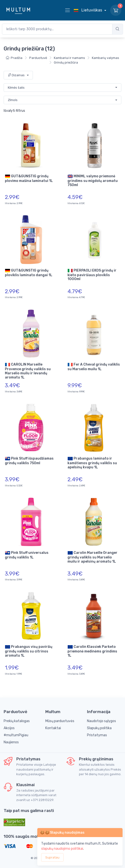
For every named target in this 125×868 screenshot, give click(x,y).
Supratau (52, 857)
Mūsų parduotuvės (60, 721)
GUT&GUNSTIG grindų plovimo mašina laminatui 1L (29, 178)
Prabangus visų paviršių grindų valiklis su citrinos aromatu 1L (29, 651)
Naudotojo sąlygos (101, 721)
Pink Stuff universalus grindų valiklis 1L (27, 555)
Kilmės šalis (16, 88)
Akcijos (9, 728)
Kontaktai (53, 728)
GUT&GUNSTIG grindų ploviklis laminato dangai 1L (29, 273)
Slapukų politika (99, 728)
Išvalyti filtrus (14, 111)
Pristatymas (97, 735)
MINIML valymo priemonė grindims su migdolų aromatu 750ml (93, 180)
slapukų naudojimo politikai (62, 849)
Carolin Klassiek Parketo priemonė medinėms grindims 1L (92, 651)
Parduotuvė (38, 58)
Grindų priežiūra (66, 62)
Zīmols (13, 100)
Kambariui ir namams (69, 58)
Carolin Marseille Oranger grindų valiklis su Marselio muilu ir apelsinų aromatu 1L (92, 557)
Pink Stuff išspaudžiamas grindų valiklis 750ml (29, 461)
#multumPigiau (16, 735)
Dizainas (17, 75)
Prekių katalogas (17, 721)
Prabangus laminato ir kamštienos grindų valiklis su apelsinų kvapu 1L (92, 463)
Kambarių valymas (106, 58)
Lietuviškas (88, 10)
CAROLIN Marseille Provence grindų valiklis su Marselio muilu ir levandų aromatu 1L (28, 371)
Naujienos (11, 742)
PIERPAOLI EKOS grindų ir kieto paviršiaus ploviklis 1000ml (92, 275)
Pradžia (14, 58)
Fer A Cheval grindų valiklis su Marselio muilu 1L (94, 367)
